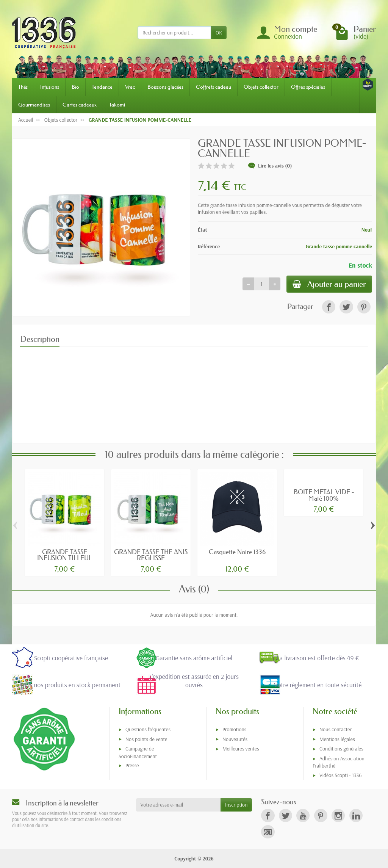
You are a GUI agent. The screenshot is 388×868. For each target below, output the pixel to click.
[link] (329, 307)
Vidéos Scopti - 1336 (340, 775)
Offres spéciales (308, 87)
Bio (75, 87)
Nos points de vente (146, 739)
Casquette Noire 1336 (237, 552)
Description (40, 339)
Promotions (234, 729)
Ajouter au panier (329, 284)
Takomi (117, 105)
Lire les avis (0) (270, 166)
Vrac (130, 87)
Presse (132, 765)
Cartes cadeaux (80, 105)
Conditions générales (341, 749)
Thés (23, 87)
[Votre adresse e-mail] (178, 805)
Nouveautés (235, 739)
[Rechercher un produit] (174, 33)
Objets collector (261, 87)
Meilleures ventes (241, 749)
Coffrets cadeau (214, 87)
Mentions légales (337, 739)
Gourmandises (34, 105)
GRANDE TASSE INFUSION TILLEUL (65, 555)
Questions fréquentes (148, 729)
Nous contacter (336, 729)
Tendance (102, 87)
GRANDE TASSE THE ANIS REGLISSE (151, 555)
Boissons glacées (165, 87)
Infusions (50, 87)
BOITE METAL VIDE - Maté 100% (324, 495)
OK (219, 33)
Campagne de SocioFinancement (138, 752)
